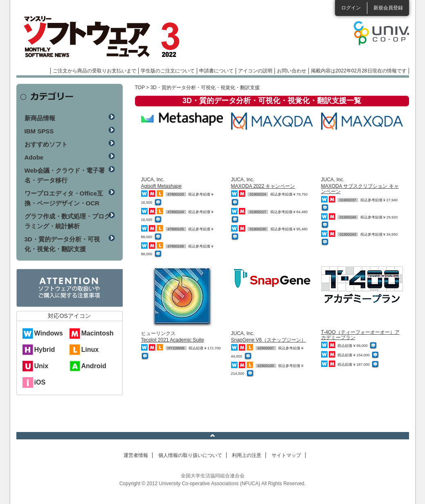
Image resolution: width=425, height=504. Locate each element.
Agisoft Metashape (161, 186)
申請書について (216, 71)
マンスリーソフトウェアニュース (103, 37)
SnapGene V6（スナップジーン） (269, 340)
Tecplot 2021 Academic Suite (173, 340)
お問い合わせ (292, 71)
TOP (140, 88)
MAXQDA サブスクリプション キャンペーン (360, 189)
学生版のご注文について (168, 71)
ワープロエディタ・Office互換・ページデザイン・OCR (64, 198)
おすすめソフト (46, 144)
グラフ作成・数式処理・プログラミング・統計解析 (67, 221)
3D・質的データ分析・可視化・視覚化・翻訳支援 (62, 244)
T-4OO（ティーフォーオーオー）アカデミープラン (360, 335)
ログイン (351, 8)
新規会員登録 (388, 8)
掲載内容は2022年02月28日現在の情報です (359, 71)
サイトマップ (286, 455)
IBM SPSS (39, 131)
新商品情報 (40, 118)
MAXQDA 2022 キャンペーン (263, 186)
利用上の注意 (247, 455)
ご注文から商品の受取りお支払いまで (94, 71)
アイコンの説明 (255, 71)
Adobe (34, 157)
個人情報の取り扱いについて (190, 455)
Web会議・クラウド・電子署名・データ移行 (65, 175)
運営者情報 (136, 455)
